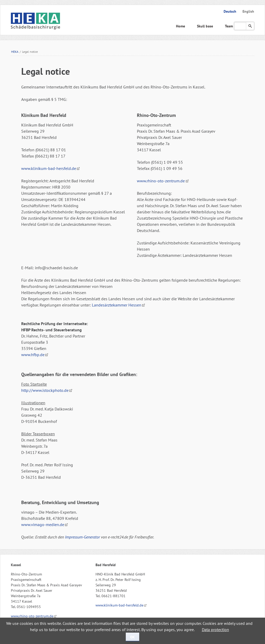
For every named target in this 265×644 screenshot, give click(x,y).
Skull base (205, 26)
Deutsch (230, 11)
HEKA (15, 52)
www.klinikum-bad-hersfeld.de (49, 168)
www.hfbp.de (33, 355)
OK (132, 637)
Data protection (215, 630)
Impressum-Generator (82, 537)
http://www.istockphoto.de (45, 390)
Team (229, 26)
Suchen (250, 26)
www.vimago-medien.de (43, 525)
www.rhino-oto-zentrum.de (161, 181)
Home (181, 26)
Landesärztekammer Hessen (117, 305)
